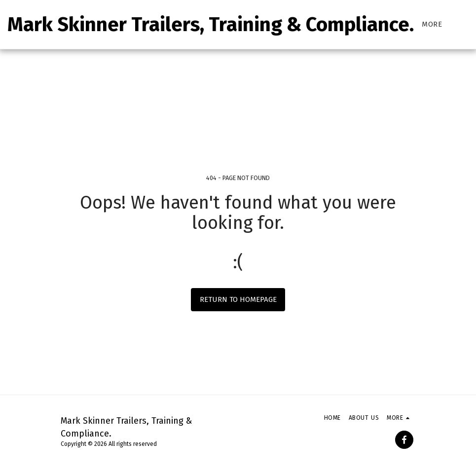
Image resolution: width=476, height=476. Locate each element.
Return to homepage (238, 299)
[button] (468, 24)
